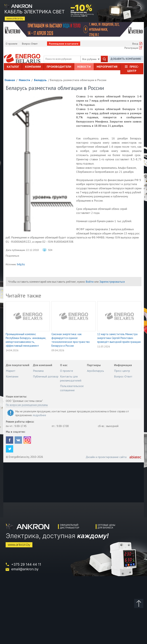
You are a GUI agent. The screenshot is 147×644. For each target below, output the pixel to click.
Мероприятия (107, 67)
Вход (135, 44)
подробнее (39, 415)
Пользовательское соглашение (72, 388)
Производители (59, 67)
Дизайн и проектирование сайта (106, 457)
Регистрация (131, 48)
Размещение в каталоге (64, 44)
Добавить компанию (126, 59)
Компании (33, 67)
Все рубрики (91, 59)
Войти (90, 282)
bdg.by (21, 264)
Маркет (11, 371)
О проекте (12, 44)
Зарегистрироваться (112, 282)
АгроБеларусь (95, 371)
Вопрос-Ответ (30, 44)
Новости (84, 67)
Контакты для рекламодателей (71, 378)
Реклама (38, 371)
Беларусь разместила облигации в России (78, 80)
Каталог (13, 67)
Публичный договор (46, 376)
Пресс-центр (133, 69)
